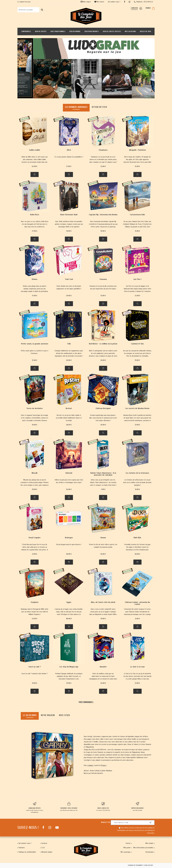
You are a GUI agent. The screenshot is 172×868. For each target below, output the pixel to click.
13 (137, 231)
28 (69, 425)
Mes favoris (99, 2)
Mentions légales (47, 852)
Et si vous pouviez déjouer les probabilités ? (69, 157)
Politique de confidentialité (27, 852)
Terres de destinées (35, 408)
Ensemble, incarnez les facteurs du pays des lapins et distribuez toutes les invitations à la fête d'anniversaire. (137, 547)
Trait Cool (69, 279)
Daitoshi (69, 473)
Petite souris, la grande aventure (35, 344)
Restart (69, 408)
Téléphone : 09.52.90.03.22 (143, 2)
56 (69, 489)
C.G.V (43, 848)
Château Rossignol (103, 408)
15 (103, 296)
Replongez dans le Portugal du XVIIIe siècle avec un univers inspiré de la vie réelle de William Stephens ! (35, 612)
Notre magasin (48, 715)
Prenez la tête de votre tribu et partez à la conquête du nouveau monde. (103, 546)
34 (103, 554)
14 (69, 231)
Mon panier (127, 848)
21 (35, 554)
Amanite (103, 667)
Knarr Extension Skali (69, 215)
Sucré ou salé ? (35, 667)
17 (69, 166)
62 (35, 166)
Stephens (35, 602)
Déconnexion (150, 852)
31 (137, 489)
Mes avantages (126, 852)
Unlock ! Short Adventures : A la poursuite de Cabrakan (103, 474)
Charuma (103, 279)
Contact (128, 843)
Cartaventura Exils (137, 215)
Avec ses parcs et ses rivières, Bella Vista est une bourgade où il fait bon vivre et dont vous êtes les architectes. (35, 224)
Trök (69, 344)
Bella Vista (35, 215)
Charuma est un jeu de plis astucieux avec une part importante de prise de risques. (103, 287)
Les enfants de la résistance (137, 473)
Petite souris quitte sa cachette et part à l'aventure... (35, 352)
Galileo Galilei (35, 150)
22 (137, 296)
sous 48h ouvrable (138, 807)
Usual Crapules (35, 538)
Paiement (22, 848)
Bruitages (69, 538)
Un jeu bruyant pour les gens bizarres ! (69, 544)
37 (35, 231)
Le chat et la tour (137, 667)
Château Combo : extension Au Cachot (137, 603)
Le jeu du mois (30, 715)
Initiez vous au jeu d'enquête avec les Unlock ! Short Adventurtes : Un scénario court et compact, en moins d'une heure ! (103, 482)
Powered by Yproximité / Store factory (140, 865)
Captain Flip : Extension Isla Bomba (103, 215)
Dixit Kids (137, 538)
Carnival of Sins (137, 344)
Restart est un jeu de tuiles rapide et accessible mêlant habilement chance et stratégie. (69, 418)
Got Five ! (137, 279)
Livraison (44, 843)
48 (69, 619)
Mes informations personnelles (143, 848)
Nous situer (64, 715)
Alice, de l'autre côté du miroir (103, 602)
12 (103, 166)
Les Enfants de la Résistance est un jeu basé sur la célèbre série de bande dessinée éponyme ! (137, 482)
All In (69, 150)
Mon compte (86, 2)
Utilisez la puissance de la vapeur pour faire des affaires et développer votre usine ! (69, 481)
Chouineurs (103, 150)
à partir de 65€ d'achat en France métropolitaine (35, 808)
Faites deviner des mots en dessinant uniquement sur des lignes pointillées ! (69, 287)
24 (69, 296)
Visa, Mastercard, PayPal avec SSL (69, 807)
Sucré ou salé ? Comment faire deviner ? (35, 674)
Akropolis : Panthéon (137, 150)
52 (35, 619)
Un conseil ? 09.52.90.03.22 (103, 807)
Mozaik (35, 473)
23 (137, 425)
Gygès (69, 602)
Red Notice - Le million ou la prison (103, 344)
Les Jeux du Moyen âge (69, 667)
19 (137, 360)
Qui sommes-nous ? (114, 2)
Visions (35, 279)
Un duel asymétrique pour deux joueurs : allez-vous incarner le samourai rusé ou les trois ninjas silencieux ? (103, 418)
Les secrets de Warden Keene (137, 408)
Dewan (103, 538)
